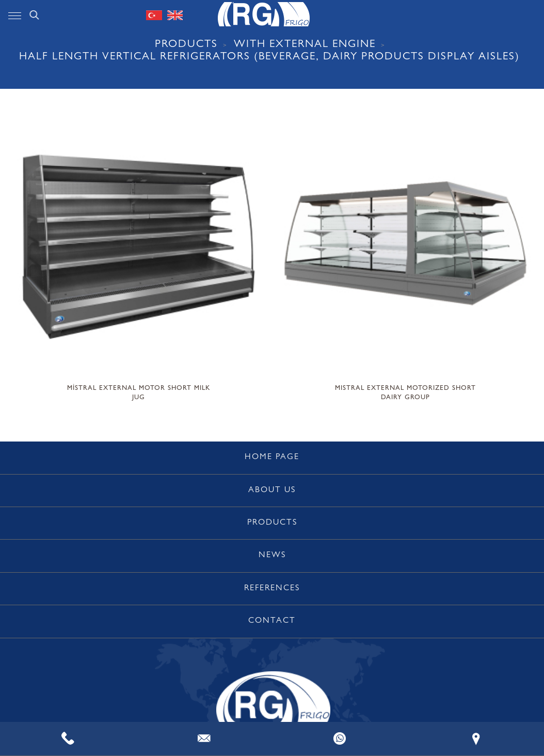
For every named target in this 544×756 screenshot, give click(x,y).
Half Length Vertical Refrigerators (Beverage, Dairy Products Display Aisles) (269, 58)
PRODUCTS (186, 45)
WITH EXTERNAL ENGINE (305, 45)
